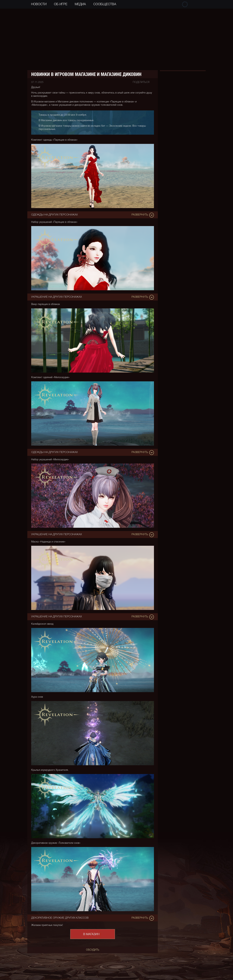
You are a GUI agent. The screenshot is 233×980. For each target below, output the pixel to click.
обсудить (93, 950)
